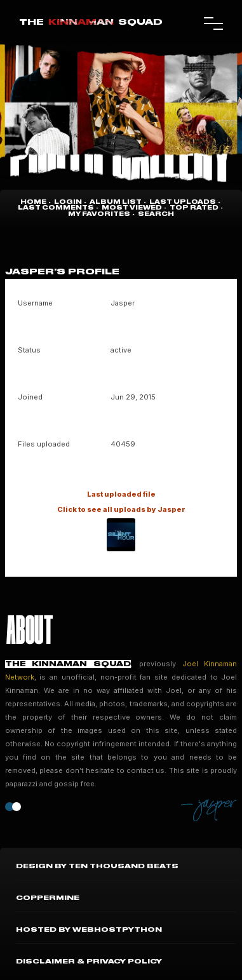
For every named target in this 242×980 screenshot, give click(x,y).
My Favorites (99, 214)
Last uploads (183, 202)
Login (68, 202)
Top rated (194, 208)
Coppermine (48, 898)
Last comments (56, 208)
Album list (116, 202)
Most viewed (132, 208)
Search (156, 214)
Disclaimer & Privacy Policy (89, 962)
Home (33, 202)
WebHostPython (117, 930)
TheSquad (91, 22)
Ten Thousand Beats (124, 866)
